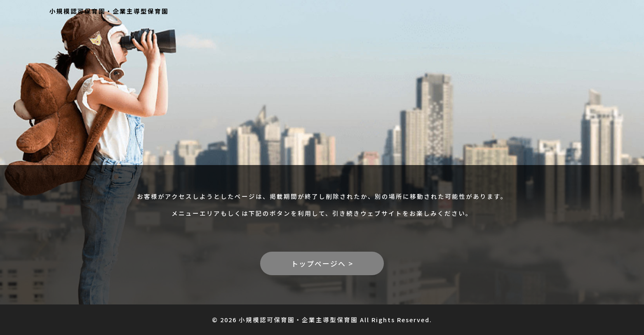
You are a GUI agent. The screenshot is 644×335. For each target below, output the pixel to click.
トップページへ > (322, 263)
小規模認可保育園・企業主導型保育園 (109, 11)
